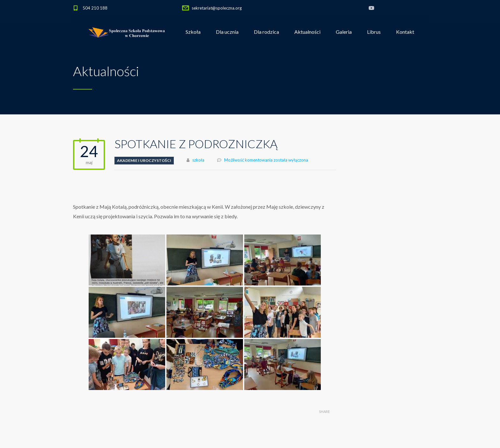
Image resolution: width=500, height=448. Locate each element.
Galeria (344, 32)
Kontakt (405, 32)
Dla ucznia (227, 32)
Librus (374, 32)
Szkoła (193, 32)
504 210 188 (95, 8)
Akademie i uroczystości (144, 160)
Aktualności (307, 32)
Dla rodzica (266, 32)
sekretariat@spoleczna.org (217, 8)
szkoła (198, 160)
